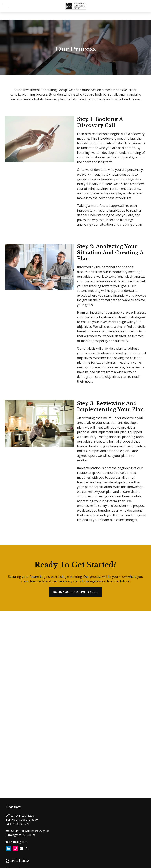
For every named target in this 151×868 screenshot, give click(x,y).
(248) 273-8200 (24, 815)
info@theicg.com (16, 842)
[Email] (21, 848)
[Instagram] (15, 848)
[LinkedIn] (8, 848)
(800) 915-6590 (28, 820)
